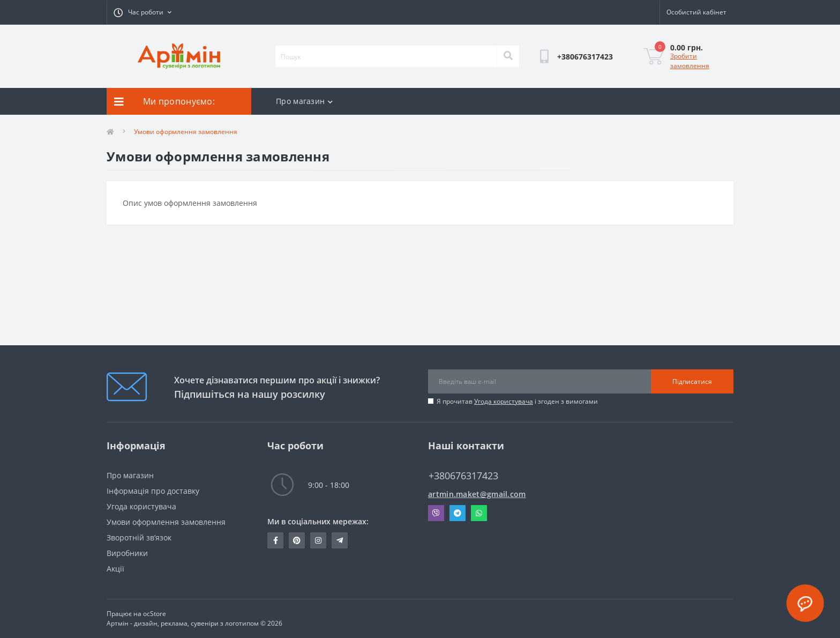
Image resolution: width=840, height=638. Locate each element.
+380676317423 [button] (463, 476)
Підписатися (692, 381)
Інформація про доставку (153, 491)
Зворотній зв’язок (139, 537)
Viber (436, 513)
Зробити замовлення (690, 61)
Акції (115, 569)
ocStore (155, 614)
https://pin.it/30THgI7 (297, 540)
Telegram (457, 513)
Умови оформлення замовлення (166, 522)
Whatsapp (479, 513)
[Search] (508, 56)
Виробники (127, 553)
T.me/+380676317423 (340, 540)
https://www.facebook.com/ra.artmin (276, 540)
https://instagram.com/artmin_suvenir (318, 540)
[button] (142, 12)
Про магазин (305, 101)
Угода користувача (504, 401)
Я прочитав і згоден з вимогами (517, 401)
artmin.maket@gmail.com (477, 494)
